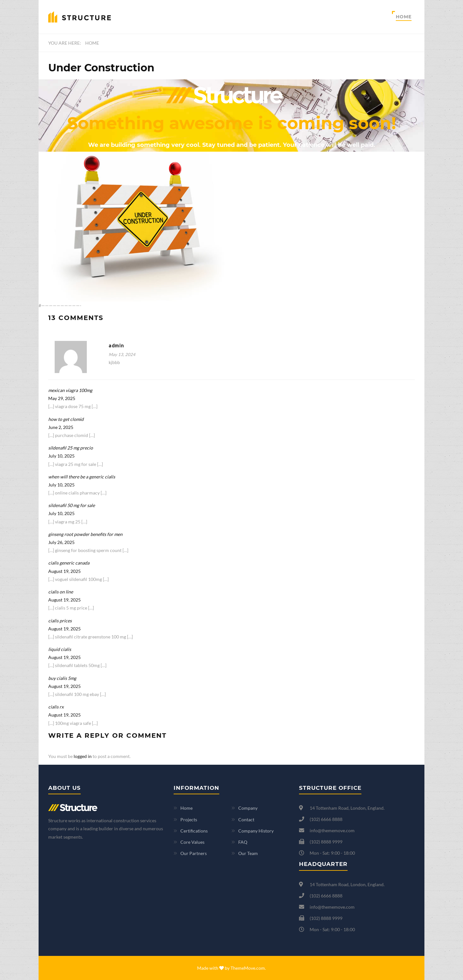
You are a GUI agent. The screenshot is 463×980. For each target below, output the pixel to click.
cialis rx (56, 707)
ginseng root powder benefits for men (85, 534)
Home (404, 17)
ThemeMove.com (248, 968)
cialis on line (61, 592)
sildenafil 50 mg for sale (72, 505)
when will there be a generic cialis (82, 477)
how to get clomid (66, 419)
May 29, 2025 (62, 398)
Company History (256, 831)
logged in (83, 756)
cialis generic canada (69, 563)
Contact (246, 820)
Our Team (248, 853)
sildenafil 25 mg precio (71, 448)
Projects (189, 820)
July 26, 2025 (61, 542)
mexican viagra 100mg (70, 390)
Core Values (192, 842)
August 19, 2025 (64, 571)
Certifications (194, 831)
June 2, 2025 (61, 427)
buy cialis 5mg (62, 678)
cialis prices (60, 621)
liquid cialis (60, 649)
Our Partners (194, 853)
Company (248, 808)
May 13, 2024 (122, 354)
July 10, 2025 (61, 456)
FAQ (243, 842)
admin (116, 345)
